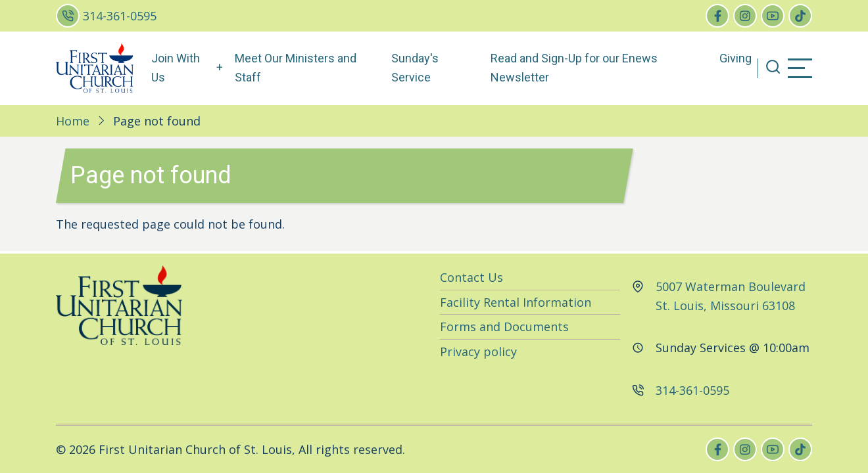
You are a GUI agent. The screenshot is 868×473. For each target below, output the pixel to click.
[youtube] (773, 16)
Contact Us (471, 277)
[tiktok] (800, 16)
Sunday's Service (415, 68)
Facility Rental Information (516, 302)
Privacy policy (478, 351)
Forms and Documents (504, 327)
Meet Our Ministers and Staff (296, 68)
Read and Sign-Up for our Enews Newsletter (574, 68)
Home (73, 121)
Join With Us (176, 68)
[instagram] (745, 16)
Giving (735, 58)
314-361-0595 (120, 16)
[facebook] (717, 16)
